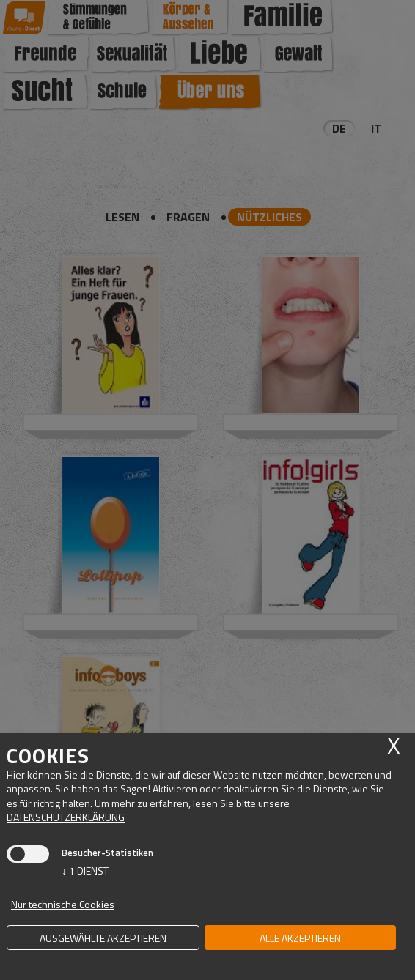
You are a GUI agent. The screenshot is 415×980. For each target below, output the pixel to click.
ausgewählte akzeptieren (103, 938)
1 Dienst (85, 871)
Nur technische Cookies (63, 904)
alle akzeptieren (300, 938)
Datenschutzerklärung (66, 817)
